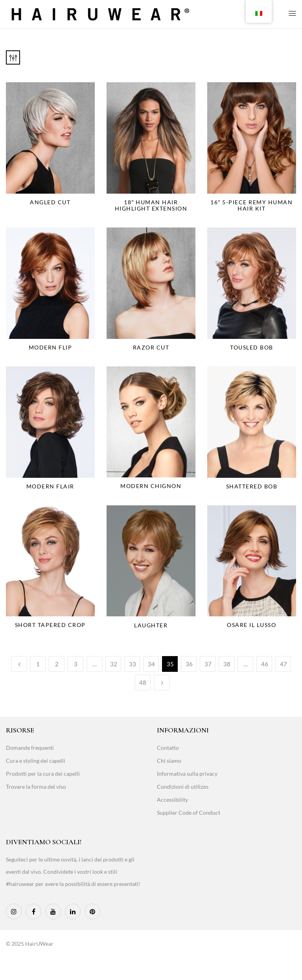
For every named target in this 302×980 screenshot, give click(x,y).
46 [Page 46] (265, 664)
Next (162, 682)
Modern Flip (51, 347)
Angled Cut (50, 202)
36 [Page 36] (189, 664)
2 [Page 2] (57, 664)
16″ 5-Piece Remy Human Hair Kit (251, 205)
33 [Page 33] (133, 664)
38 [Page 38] (227, 664)
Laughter (151, 625)
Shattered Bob (252, 486)
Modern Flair (50, 486)
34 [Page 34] (151, 664)
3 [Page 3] (76, 664)
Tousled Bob (252, 347)
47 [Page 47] (284, 664)
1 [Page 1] (38, 664)
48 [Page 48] (143, 682)
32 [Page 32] (114, 664)
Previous (19, 664)
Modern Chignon (151, 486)
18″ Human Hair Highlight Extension (151, 205)
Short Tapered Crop (50, 625)
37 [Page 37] (208, 664)
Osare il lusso (251, 625)
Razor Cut (151, 347)
